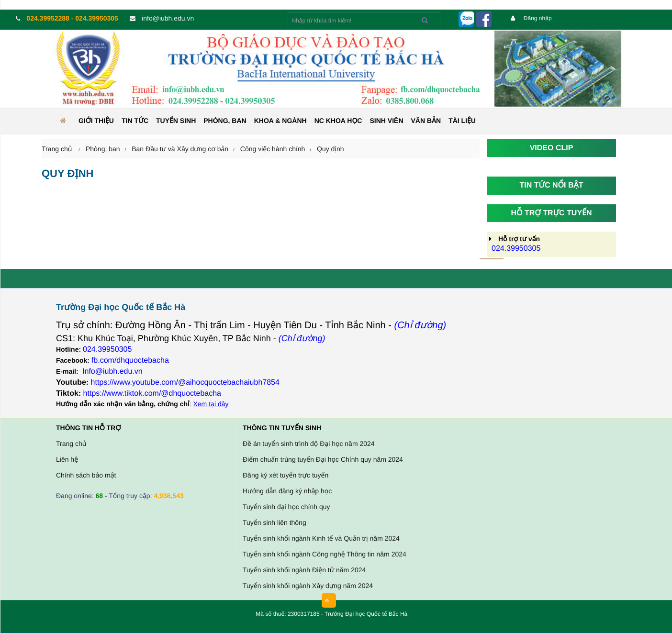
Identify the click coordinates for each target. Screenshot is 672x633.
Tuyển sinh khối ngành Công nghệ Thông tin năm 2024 (325, 554)
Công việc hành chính (273, 149)
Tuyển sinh (176, 121)
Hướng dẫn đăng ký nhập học (287, 491)
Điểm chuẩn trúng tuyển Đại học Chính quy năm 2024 (323, 459)
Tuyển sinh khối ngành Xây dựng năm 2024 (308, 586)
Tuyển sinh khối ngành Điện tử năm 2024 (304, 570)
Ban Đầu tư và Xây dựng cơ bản (180, 149)
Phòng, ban (225, 121)
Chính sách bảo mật (86, 475)
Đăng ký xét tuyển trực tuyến (286, 475)
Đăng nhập (531, 18)
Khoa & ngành (280, 121)
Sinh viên (386, 121)
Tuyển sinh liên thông (274, 522)
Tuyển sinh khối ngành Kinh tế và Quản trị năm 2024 (321, 538)
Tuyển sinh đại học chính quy (286, 507)
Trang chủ (71, 444)
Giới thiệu (96, 121)
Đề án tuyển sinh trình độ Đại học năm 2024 (309, 444)
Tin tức (135, 121)
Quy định (330, 149)
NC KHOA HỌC (338, 121)
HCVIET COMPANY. (414, 616)
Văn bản (426, 121)
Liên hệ (67, 459)
